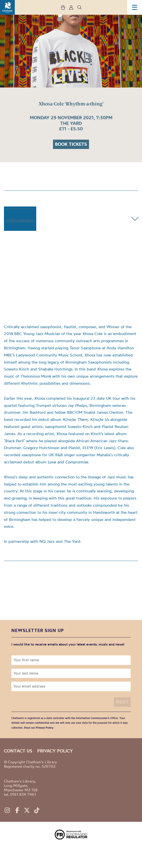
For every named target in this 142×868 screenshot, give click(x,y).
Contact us (18, 751)
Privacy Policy (44, 728)
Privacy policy (55, 751)
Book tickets (71, 144)
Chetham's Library (7, 7)
